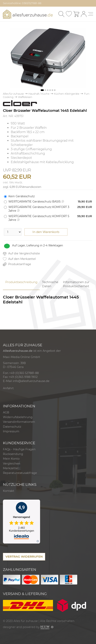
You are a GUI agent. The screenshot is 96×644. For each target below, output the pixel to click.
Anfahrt (8, 388)
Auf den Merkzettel (19, 259)
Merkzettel (11, 468)
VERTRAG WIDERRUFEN (24, 557)
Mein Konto (11, 459)
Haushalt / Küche (39, 94)
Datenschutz (12, 427)
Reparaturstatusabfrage (20, 473)
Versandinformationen (19, 422)
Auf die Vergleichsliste (21, 254)
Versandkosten (31, 187)
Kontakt (9, 491)
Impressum (11, 431)
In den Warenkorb (46, 232)
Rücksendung (13, 454)
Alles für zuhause (13, 94)
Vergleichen (12, 464)
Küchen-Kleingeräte (67, 94)
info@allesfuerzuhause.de (31, 381)
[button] (42, 90)
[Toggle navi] (91, 14)
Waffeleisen (25, 97)
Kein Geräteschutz (22, 196)
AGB (6, 412)
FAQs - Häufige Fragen (19, 449)
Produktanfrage (17, 264)
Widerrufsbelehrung (18, 417)
